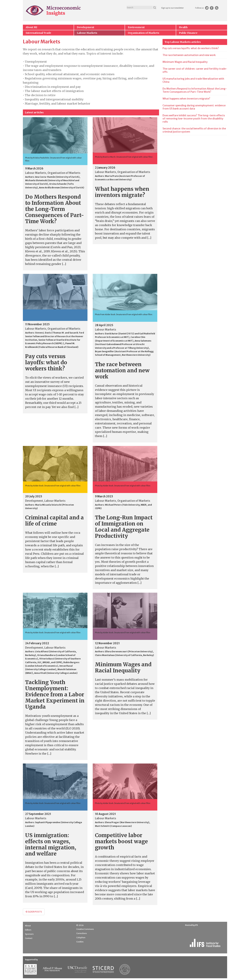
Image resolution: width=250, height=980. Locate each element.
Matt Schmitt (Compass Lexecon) (113, 826)
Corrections (82, 933)
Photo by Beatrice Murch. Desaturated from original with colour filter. (124, 157)
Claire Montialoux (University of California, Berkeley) (124, 655)
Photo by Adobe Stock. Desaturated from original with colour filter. (53, 486)
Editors (28, 930)
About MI (31, 27)
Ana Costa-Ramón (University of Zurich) (57, 177)
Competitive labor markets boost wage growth (121, 841)
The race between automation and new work (122, 370)
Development (86, 27)
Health (183, 27)
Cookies (80, 942)
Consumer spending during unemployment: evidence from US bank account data (194, 107)
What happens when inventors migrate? (122, 192)
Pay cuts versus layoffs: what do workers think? (46, 362)
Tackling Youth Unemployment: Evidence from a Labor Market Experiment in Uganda (55, 694)
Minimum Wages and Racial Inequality (123, 667)
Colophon (81, 938)
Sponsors (29, 934)
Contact (29, 938)
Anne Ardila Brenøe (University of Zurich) (62, 188)
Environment (136, 27)
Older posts (34, 912)
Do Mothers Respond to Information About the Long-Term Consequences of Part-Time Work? (55, 209)
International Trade (38, 33)
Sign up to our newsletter (172, 8)
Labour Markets (87, 33)
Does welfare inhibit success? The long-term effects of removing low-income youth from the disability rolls (194, 119)
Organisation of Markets (144, 33)
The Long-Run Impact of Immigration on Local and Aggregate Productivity (124, 527)
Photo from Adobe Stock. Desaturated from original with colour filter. (124, 315)
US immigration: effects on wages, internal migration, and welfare (51, 844)
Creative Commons (85, 929)
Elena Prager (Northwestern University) (127, 822)
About (28, 926)
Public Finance (188, 33)
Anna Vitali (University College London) (56, 673)
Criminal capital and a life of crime (54, 521)
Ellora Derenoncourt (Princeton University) (129, 651)
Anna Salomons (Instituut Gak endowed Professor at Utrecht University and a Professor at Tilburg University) (123, 344)
